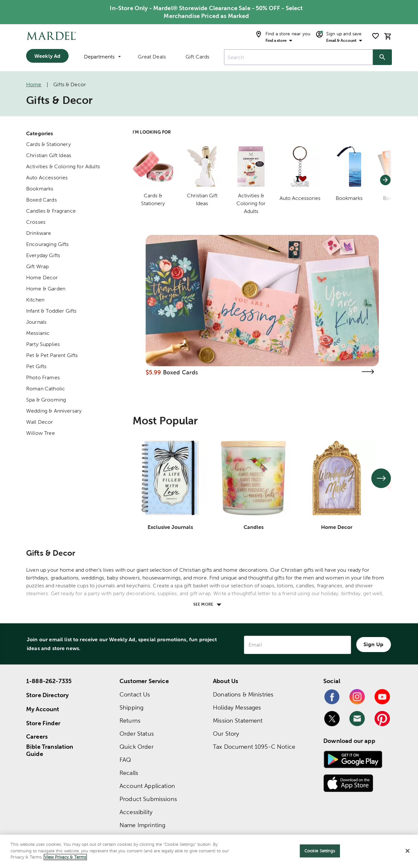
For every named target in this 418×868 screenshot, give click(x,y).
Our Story (226, 734)
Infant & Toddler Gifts (51, 311)
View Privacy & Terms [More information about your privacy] (65, 857)
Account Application (147, 786)
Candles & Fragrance (51, 211)
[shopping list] (376, 36)
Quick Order (137, 747)
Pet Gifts (36, 366)
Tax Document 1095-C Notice (254, 747)
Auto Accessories (47, 178)
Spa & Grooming (46, 400)
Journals (36, 322)
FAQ (125, 760)
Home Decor (42, 278)
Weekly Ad (47, 56)
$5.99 (153, 372)
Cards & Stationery (48, 144)
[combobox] (298, 57)
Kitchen (35, 300)
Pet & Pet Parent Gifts (52, 355)
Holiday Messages (237, 707)
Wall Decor (40, 422)
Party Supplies (43, 344)
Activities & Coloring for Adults (63, 166)
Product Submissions (148, 799)
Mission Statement (238, 721)
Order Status (137, 734)
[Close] (408, 851)
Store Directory (47, 695)
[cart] (388, 36)
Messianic (38, 333)
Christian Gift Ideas (49, 155)
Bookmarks (40, 189)
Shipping (131, 707)
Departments (102, 57)
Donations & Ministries (243, 694)
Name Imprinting (142, 825)
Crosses (36, 222)
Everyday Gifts (43, 255)
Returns (130, 721)
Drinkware (39, 233)
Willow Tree (40, 433)
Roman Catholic (46, 389)
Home (34, 84)
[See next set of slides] (381, 478)
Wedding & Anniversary (54, 411)
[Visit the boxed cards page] (368, 372)
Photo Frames (43, 377)
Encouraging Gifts (48, 244)
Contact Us (135, 694)
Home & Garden (46, 289)
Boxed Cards (41, 200)
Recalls (129, 773)
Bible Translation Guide (50, 750)
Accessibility (136, 812)
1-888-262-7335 (49, 681)
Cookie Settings (320, 851)
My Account (43, 709)
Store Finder (43, 723)
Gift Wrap (37, 266)
